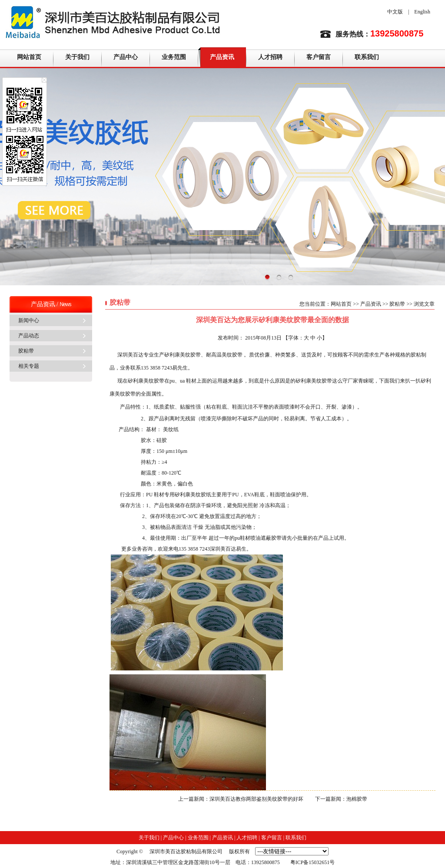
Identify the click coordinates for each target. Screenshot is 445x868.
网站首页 (29, 57)
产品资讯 (222, 57)
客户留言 (319, 57)
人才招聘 (270, 57)
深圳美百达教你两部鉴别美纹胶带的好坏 (256, 799)
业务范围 (174, 57)
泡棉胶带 (357, 799)
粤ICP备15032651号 (313, 862)
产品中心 (126, 57)
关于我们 (77, 57)
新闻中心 (29, 320)
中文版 (395, 12)
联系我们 (367, 57)
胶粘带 (26, 351)
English (422, 12)
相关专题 (29, 366)
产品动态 (29, 336)
